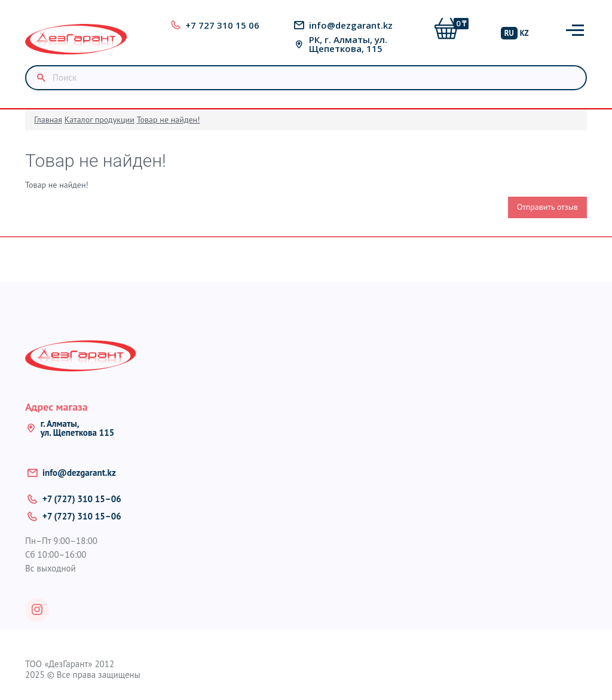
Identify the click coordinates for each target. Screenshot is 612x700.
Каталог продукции (100, 120)
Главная (48, 120)
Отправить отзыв (547, 207)
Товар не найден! (169, 120)
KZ (524, 33)
